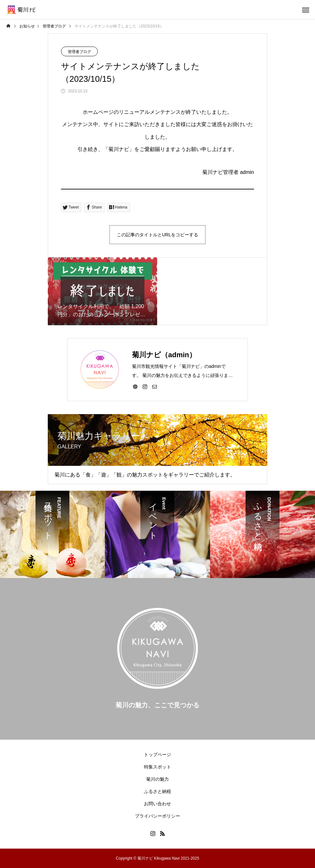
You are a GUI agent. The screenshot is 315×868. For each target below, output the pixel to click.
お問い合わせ (157, 804)
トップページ (157, 755)
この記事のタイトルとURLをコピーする (157, 235)
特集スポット (157, 767)
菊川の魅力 (157, 779)
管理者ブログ (79, 52)
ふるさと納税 (157, 791)
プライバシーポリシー (157, 816)
